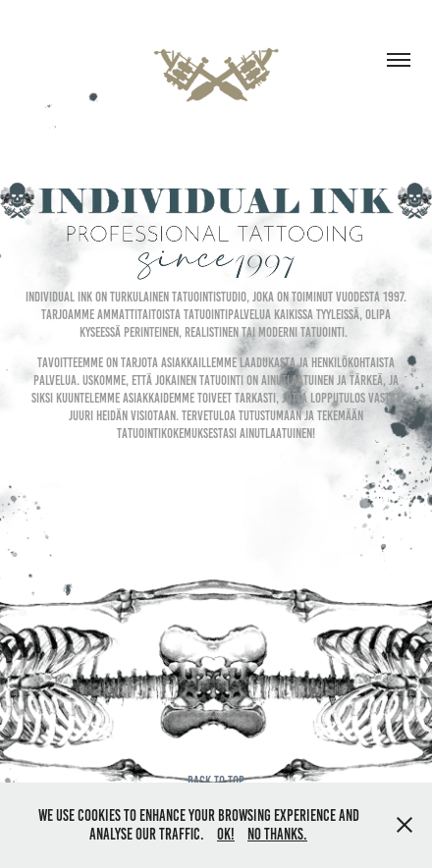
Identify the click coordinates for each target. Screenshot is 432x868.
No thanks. (277, 834)
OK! (226, 834)
